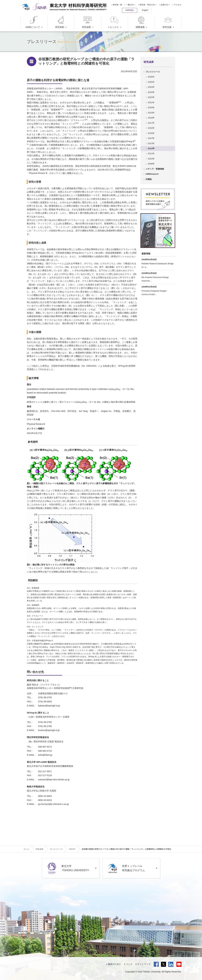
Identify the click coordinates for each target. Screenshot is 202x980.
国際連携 (141, 22)
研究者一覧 (117, 5)
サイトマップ (144, 964)
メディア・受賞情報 (155, 169)
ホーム (27, 849)
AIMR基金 (130, 10)
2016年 (151, 128)
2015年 (151, 133)
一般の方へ (131, 5)
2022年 (151, 97)
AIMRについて (33, 22)
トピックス (113, 22)
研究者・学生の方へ (148, 5)
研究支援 (168, 22)
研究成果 (87, 22)
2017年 (151, 123)
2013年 (151, 143)
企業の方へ (165, 5)
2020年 (151, 107)
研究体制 (60, 22)
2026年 (151, 77)
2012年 (151, 148)
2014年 (151, 138)
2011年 (151, 153)
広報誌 (149, 179)
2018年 (151, 118)
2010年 (151, 159)
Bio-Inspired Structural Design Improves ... (155, 279)
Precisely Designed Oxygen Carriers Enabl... (154, 293)
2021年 (151, 102)
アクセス (178, 5)
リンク (129, 964)
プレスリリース (153, 72)
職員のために (115, 964)
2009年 (151, 164)
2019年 (151, 113)
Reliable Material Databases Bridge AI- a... (158, 265)
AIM (152, 174)
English (145, 10)
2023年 (151, 92)
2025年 (151, 82)
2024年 (151, 87)
